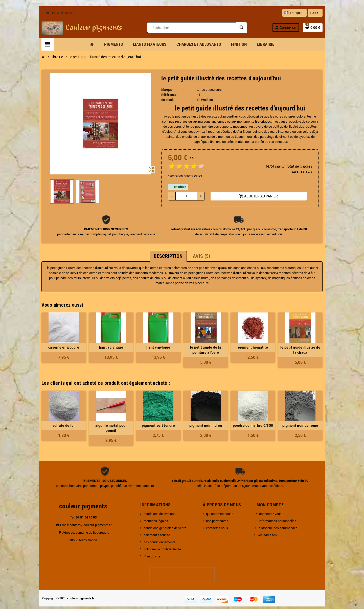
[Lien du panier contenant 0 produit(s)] (321, 28)
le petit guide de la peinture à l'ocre (207, 345)
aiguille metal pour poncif (107, 420)
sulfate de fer (57, 420)
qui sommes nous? (221, 504)
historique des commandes (279, 518)
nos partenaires (218, 511)
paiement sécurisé (154, 525)
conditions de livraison (156, 504)
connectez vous (271, 504)
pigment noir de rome (307, 420)
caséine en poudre (57, 342)
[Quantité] (186, 196)
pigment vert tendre (157, 420)
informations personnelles (279, 511)
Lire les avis (310, 171)
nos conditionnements (156, 532)
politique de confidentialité (159, 539)
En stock (166, 100)
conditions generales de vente (162, 518)
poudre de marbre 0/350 (257, 420)
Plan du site (149, 546)
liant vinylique (157, 342)
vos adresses (268, 525)
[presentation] (182, 565)
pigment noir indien (207, 420)
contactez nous (218, 518)
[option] (57, 411)
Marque (166, 90)
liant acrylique (107, 342)
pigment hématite (257, 342)
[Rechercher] (197, 28)
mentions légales (153, 511)
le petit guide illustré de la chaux (307, 345)
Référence (168, 95)
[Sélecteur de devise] (324, 13)
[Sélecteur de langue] (303, 13)
